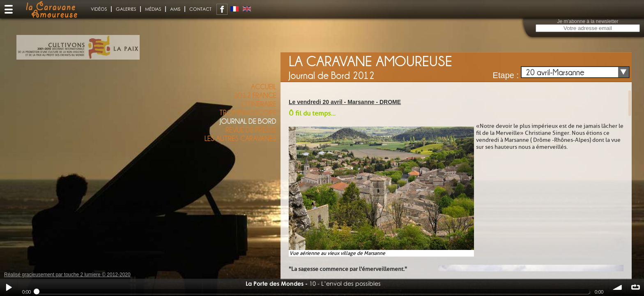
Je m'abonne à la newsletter (588, 21)
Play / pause (9, 287)
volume (618, 287)
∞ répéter (635, 287)
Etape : (506, 75)
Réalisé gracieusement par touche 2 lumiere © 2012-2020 (67, 275)
